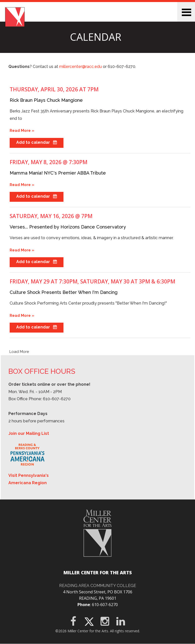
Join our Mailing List (29, 433)
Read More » (22, 131)
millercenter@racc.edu (80, 67)
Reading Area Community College (98, 586)
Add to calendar (37, 142)
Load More (19, 352)
